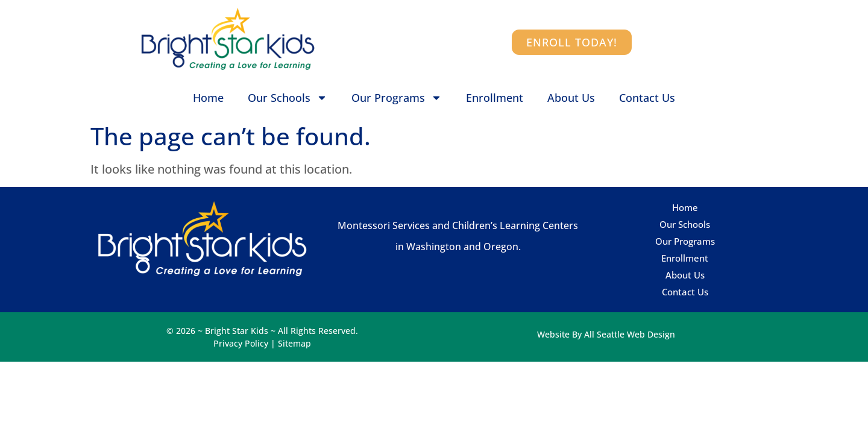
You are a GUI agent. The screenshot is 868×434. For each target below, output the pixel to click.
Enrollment (495, 98)
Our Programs (397, 98)
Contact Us (647, 98)
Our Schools (288, 98)
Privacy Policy (241, 343)
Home (208, 98)
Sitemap (294, 343)
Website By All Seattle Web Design (606, 334)
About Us (571, 98)
